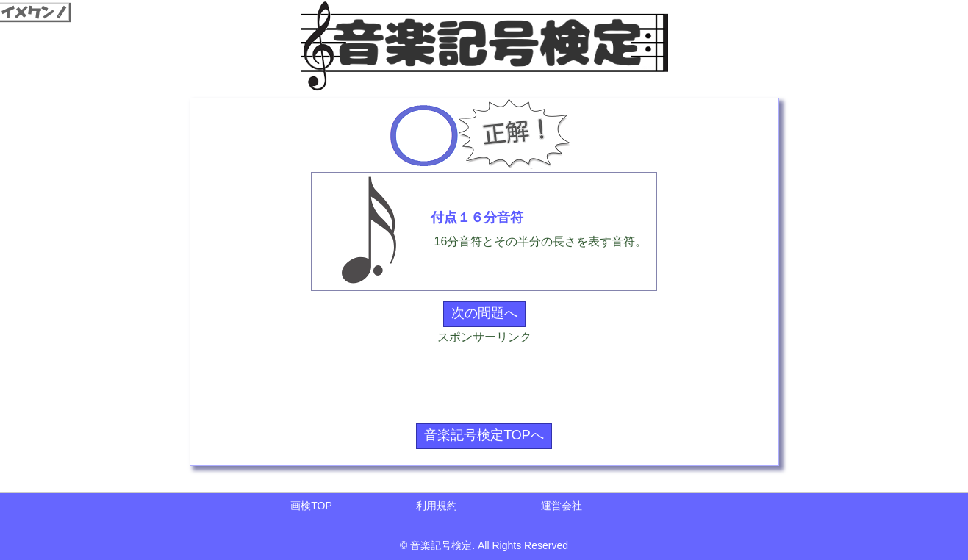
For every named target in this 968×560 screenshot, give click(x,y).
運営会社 (562, 506)
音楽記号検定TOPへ (484, 435)
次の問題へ (484, 313)
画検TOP (311, 506)
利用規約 (437, 506)
